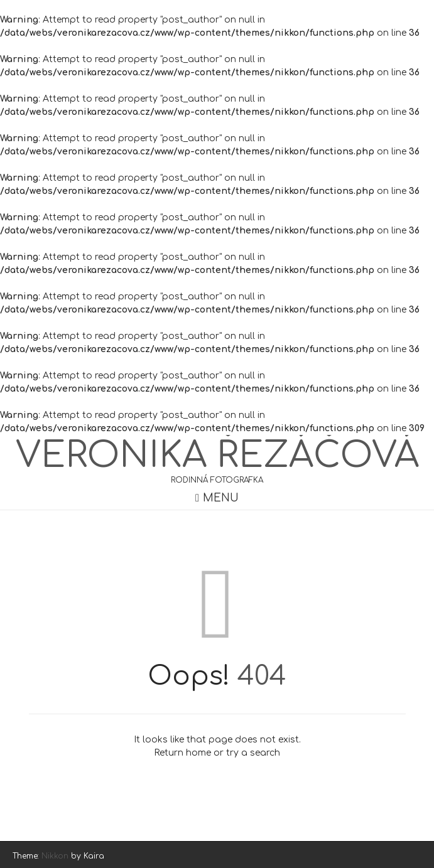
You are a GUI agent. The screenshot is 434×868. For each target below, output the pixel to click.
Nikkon (55, 856)
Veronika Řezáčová (217, 456)
